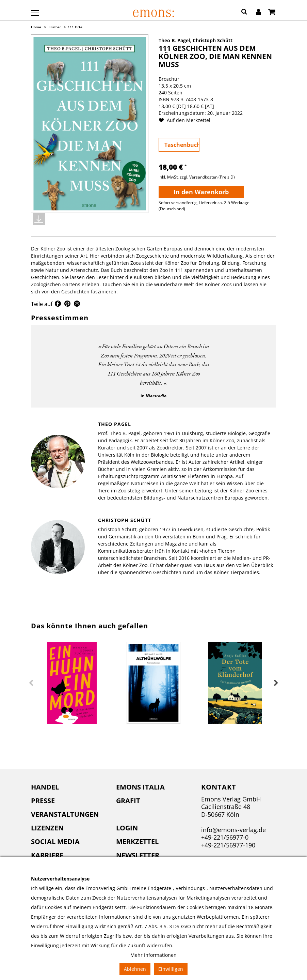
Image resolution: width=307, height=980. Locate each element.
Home (36, 27)
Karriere (47, 855)
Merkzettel (137, 841)
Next (276, 683)
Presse (43, 801)
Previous (31, 683)
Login (127, 828)
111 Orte (75, 27)
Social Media (55, 841)
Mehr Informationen (153, 955)
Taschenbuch (182, 145)
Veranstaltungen (65, 814)
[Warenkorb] (272, 13)
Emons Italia (140, 787)
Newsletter (138, 855)
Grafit (128, 801)
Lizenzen (47, 828)
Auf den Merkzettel (187, 120)
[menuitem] (68, 787)
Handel (45, 787)
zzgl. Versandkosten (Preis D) (207, 177)
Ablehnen (135, 969)
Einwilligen (171, 969)
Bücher (55, 27)
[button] (244, 13)
